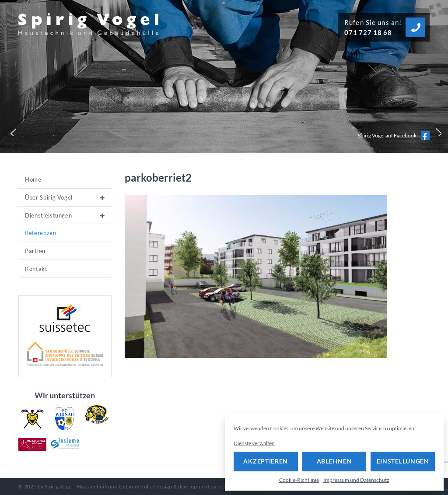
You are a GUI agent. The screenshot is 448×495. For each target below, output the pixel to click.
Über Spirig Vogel (49, 197)
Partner (36, 251)
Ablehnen (334, 461)
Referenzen (41, 233)
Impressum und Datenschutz (356, 480)
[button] (11, 131)
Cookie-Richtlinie (299, 480)
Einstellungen (403, 461)
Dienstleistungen (48, 215)
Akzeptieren (266, 461)
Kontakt (36, 269)
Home (33, 179)
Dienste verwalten (254, 443)
